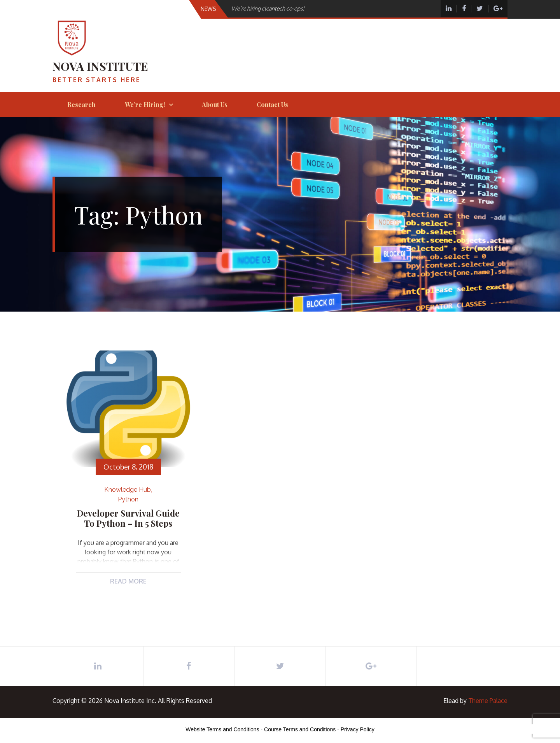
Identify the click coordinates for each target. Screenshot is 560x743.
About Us (215, 104)
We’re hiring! (145, 104)
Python (128, 499)
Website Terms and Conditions (222, 729)
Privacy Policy (358, 729)
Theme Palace (488, 701)
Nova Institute (100, 66)
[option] (312, 8)
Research (81, 104)
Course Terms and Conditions (300, 729)
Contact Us (272, 104)
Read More (128, 581)
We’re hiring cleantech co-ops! (268, 8)
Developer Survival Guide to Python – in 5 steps (128, 518)
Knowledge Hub (128, 490)
